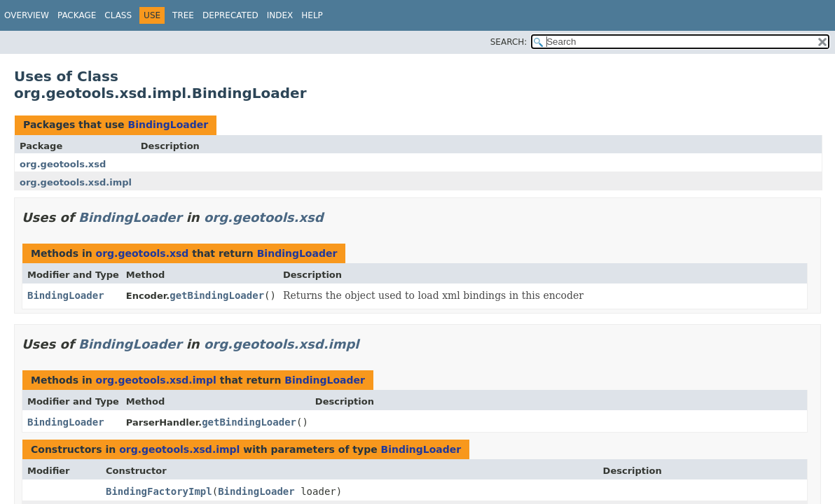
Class (118, 15)
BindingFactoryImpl (159, 491)
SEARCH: (509, 42)
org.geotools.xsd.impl (76, 182)
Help (312, 15)
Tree (183, 15)
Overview (27, 15)
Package (77, 15)
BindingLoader (168, 125)
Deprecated (230, 15)
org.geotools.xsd (63, 164)
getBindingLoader (217, 295)
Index (280, 15)
